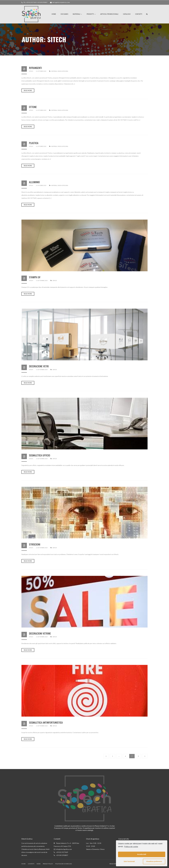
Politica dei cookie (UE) (64, 864)
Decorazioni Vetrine (40, 633)
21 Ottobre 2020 (41, 71)
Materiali (54, 71)
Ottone (33, 107)
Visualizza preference (154, 861)
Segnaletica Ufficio (40, 455)
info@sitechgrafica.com (61, 2)
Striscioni (35, 544)
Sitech (31, 71)
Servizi (55, 280)
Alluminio (34, 182)
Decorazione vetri (39, 366)
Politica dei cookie (131, 847)
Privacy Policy (48, 864)
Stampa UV (35, 277)
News (39, 864)
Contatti (31, 864)
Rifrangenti (35, 68)
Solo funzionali (129, 861)
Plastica (34, 143)
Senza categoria (63, 71)
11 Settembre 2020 (42, 280)
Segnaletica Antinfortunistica (46, 722)
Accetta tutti (142, 854)
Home (23, 864)
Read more (28, 90)
